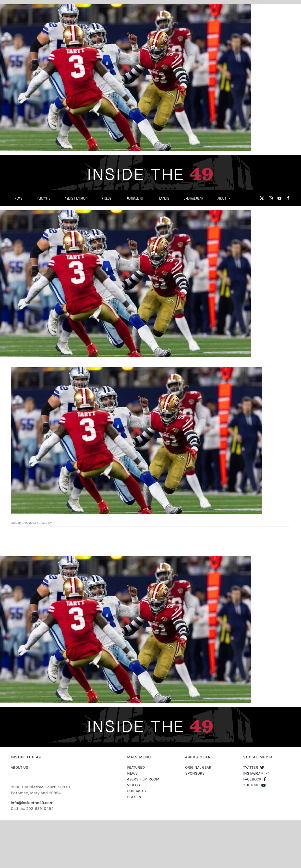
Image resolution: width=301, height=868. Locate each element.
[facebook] (288, 198)
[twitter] (262, 198)
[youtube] (279, 198)
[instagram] (271, 198)
